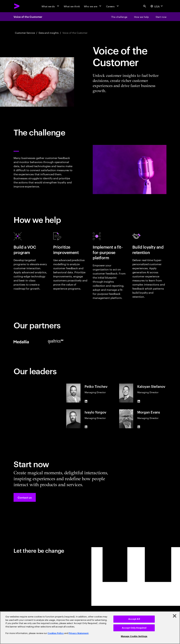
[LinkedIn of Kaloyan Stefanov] (139, 401)
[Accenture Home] (17, 6)
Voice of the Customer (28, 17)
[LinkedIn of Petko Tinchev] (86, 401)
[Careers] (113, 6)
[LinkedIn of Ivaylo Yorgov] (86, 427)
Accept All (134, 619)
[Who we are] (93, 6)
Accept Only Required (134, 628)
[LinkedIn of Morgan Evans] (139, 427)
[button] (25, 497)
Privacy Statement (79, 633)
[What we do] (51, 6)
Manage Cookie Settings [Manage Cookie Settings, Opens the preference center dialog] (134, 636)
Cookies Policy (56, 633)
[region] (90, 628)
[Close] (175, 616)
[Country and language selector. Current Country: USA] (157, 6)
